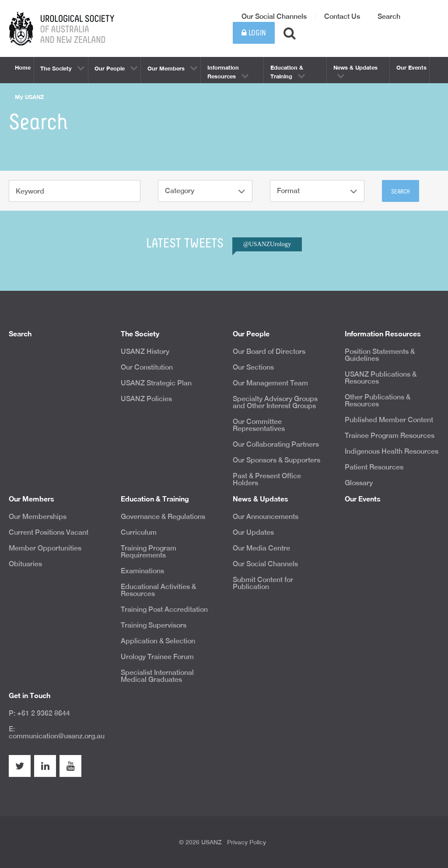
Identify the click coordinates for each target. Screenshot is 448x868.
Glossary (359, 483)
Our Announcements (266, 517)
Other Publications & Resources (378, 400)
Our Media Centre (261, 548)
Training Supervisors (154, 625)
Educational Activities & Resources (158, 590)
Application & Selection (158, 641)
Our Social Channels (274, 16)
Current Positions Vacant (49, 532)
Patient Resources (374, 467)
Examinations (142, 571)
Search (389, 16)
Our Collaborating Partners (276, 444)
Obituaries (25, 564)
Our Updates (253, 532)
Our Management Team (270, 383)
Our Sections (253, 367)
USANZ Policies (146, 399)
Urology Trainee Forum (157, 657)
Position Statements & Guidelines (380, 355)
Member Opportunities (45, 548)
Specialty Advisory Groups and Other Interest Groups (275, 402)
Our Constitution (147, 367)
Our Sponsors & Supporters (276, 460)
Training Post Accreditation (164, 609)
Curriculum (139, 532)
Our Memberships (38, 517)
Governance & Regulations (163, 517)
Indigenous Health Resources (392, 451)
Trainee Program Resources (390, 436)
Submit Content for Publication (263, 583)
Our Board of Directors (269, 351)
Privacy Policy (247, 842)
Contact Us (342, 16)
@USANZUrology (267, 244)
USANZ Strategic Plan (156, 383)
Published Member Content (389, 420)
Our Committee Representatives (259, 425)
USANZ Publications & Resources (381, 378)
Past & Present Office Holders (267, 479)
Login (254, 33)
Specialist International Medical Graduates (157, 676)
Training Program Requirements (149, 552)
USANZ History (145, 351)
